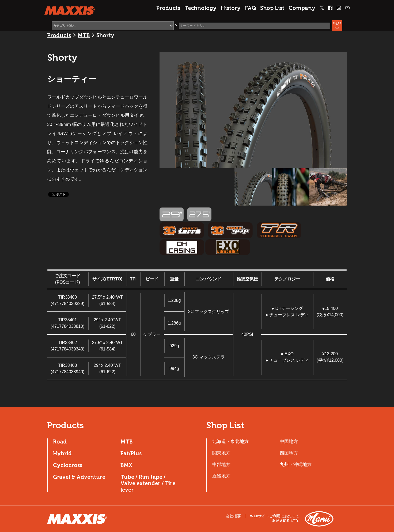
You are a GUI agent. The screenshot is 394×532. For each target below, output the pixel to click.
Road (60, 442)
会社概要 (233, 516)
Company (302, 8)
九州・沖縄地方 (296, 464)
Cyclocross (68, 465)
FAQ (250, 8)
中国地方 (289, 441)
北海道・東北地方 (230, 441)
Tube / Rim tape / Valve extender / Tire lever (148, 483)
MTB (84, 35)
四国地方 (289, 453)
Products (168, 8)
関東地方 (221, 453)
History (231, 8)
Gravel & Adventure (79, 477)
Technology (200, 8)
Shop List (272, 8)
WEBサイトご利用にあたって (274, 516)
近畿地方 (221, 476)
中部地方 (221, 464)
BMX (126, 465)
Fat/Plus (131, 453)
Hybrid (62, 453)
